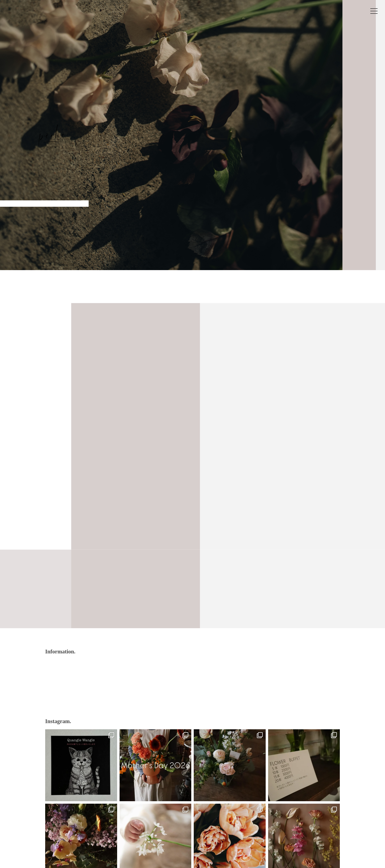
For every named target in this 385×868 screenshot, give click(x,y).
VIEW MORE (192, 601)
